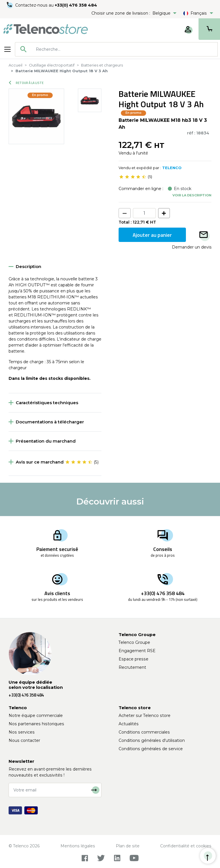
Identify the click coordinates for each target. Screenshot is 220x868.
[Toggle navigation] (7, 49)
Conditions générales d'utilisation (152, 740)
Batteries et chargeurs (102, 65)
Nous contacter (24, 740)
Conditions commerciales (144, 732)
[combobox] (116, 49)
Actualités (129, 724)
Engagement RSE (137, 651)
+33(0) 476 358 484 (76, 5)
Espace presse (133, 659)
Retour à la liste (26, 83)
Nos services (22, 732)
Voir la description (192, 195)
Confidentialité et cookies (186, 846)
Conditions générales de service (151, 749)
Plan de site (128, 846)
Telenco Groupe (134, 642)
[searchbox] (125, 49)
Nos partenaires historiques (36, 724)
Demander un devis (192, 247)
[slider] (133, 177)
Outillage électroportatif (52, 65)
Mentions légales (78, 846)
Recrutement (132, 667)
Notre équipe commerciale (36, 715)
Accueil (15, 65)
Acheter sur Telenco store (145, 715)
